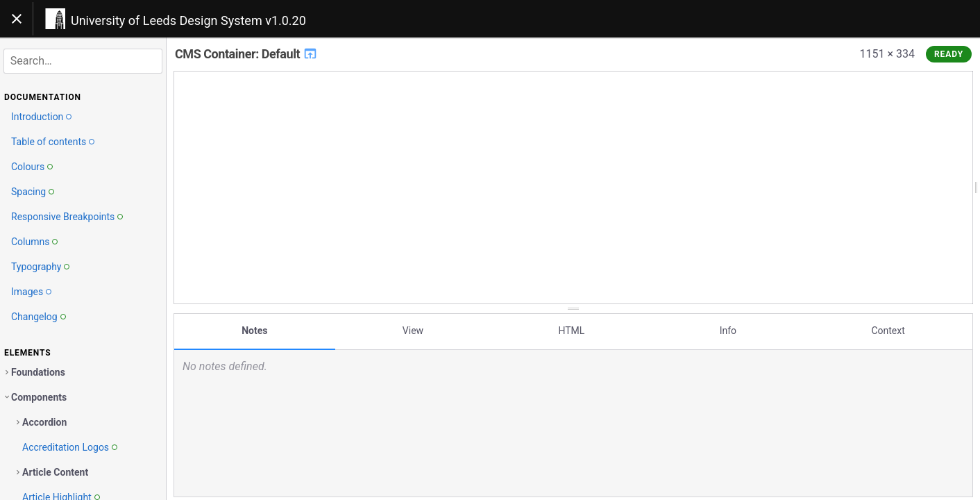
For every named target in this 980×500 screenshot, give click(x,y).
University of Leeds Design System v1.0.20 (188, 20)
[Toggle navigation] (17, 19)
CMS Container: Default (246, 54)
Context (888, 328)
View (413, 328)
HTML (571, 328)
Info (728, 328)
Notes (254, 328)
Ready (949, 54)
